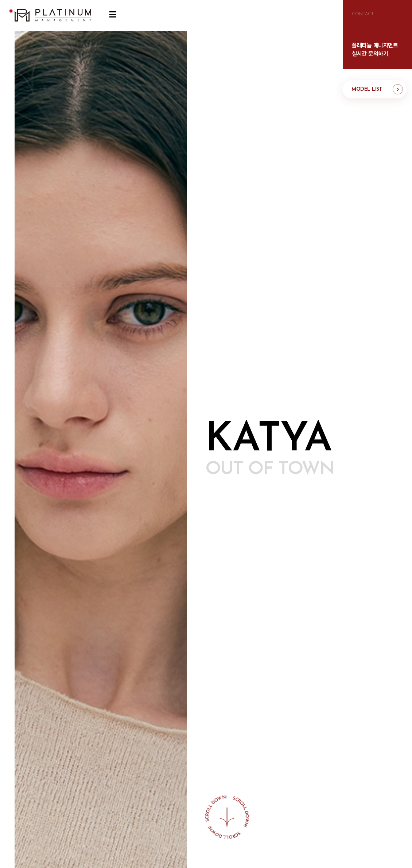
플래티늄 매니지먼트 (53, 15)
